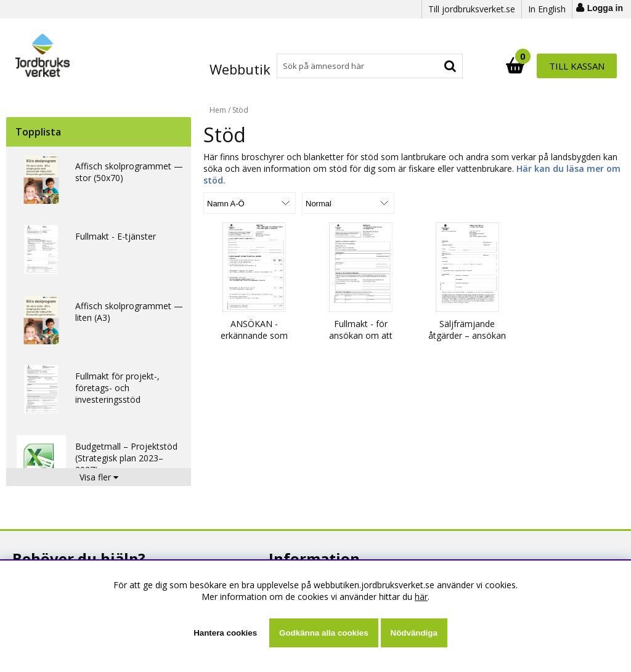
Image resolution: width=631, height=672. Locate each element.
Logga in (605, 8)
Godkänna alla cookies (324, 633)
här (421, 597)
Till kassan (577, 66)
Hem (218, 110)
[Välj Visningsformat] (348, 203)
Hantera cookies (225, 633)
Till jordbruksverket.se (472, 9)
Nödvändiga (414, 633)
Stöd (240, 110)
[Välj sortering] (250, 203)
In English (547, 9)
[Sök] (369, 66)
